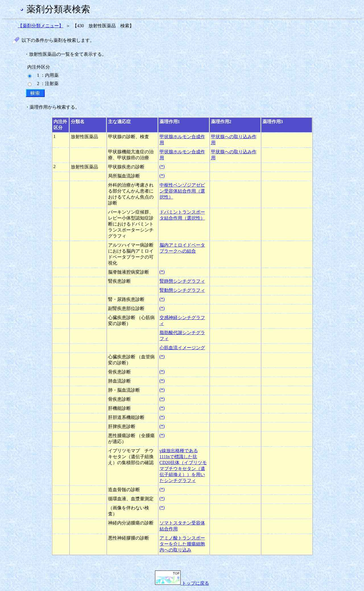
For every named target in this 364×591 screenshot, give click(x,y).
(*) (162, 167)
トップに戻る (182, 583)
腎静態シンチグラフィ (182, 281)
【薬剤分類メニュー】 (41, 26)
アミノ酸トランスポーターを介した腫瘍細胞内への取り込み (182, 544)
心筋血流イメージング (182, 348)
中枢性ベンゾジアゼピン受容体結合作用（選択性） (182, 191)
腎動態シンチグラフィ (182, 290)
